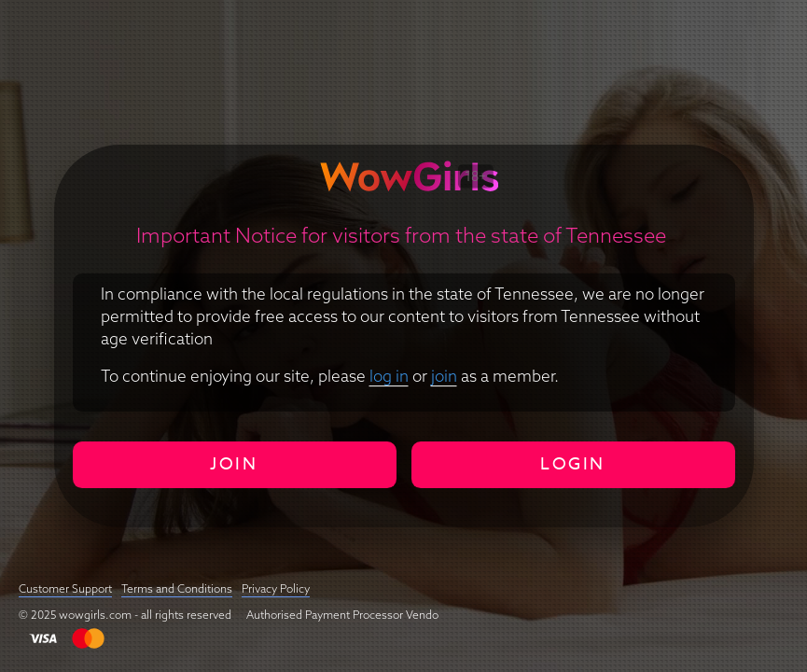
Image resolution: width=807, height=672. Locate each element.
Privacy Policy (276, 588)
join (444, 376)
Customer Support (65, 588)
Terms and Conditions (177, 588)
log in (389, 376)
